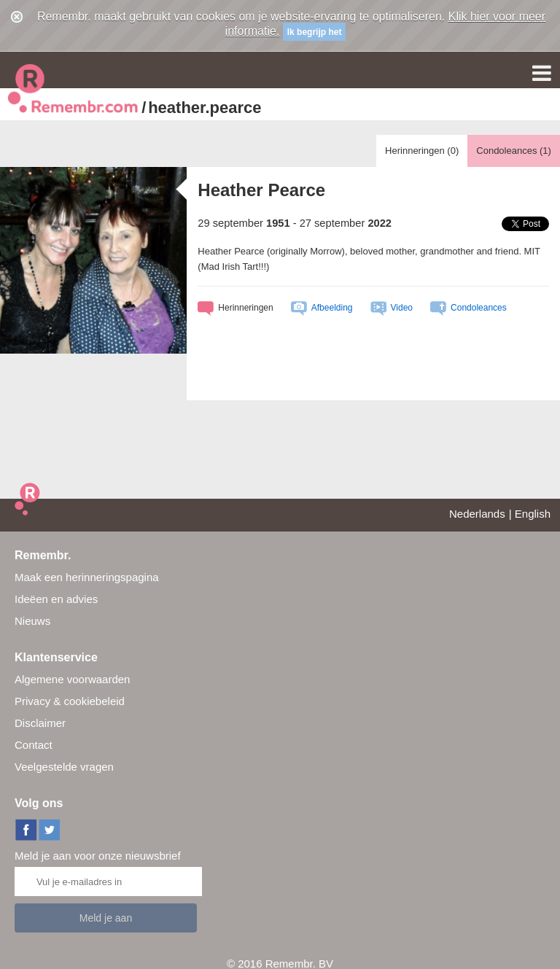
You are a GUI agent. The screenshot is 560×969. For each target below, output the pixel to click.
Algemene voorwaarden (72, 679)
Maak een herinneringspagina (87, 577)
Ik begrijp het (315, 32)
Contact (34, 745)
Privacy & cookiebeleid (70, 701)
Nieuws (32, 621)
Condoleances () (514, 151)
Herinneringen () (422, 151)
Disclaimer (40, 723)
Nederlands (477, 514)
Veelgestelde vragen (64, 767)
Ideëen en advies (56, 599)
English (533, 514)
